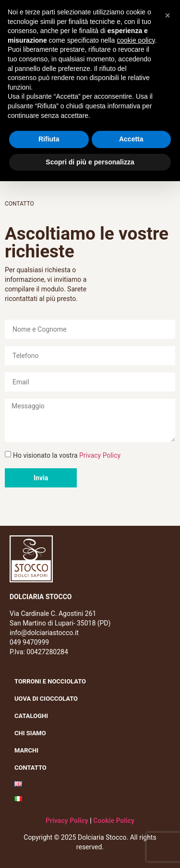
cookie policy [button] (136, 40)
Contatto (30, 768)
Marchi (29, 751)
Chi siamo (33, 733)
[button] (168, 15)
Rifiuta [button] (49, 139)
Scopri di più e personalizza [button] (90, 162)
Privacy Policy (100, 455)
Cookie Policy (114, 821)
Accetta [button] (131, 139)
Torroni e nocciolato (53, 682)
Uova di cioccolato (46, 699)
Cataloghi (31, 716)
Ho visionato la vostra (67, 455)
